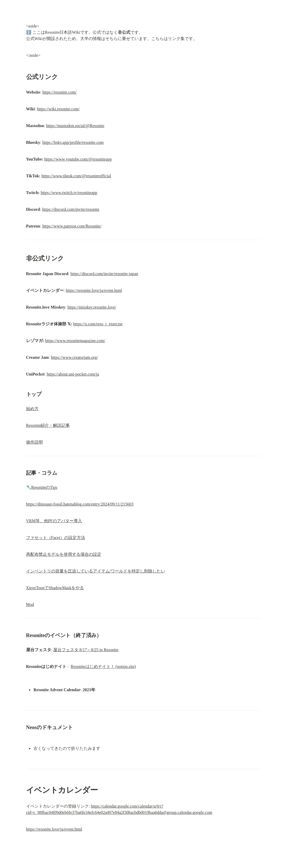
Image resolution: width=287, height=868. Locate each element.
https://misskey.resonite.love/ (92, 307)
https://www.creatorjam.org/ (74, 357)
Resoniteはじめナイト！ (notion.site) (103, 666)
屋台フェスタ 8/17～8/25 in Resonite (86, 650)
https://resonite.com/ (59, 92)
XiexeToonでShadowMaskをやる (55, 588)
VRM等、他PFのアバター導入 (54, 521)
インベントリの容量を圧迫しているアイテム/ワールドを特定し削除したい (96, 571)
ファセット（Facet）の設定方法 (56, 538)
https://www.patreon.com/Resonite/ (72, 226)
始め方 (32, 409)
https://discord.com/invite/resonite (71, 209)
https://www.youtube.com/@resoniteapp (78, 159)
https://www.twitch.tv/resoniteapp (69, 193)
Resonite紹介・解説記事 (48, 425)
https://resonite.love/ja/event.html (94, 290)
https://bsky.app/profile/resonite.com (73, 142)
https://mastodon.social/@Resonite (75, 126)
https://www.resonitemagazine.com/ (75, 341)
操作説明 (34, 442)
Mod (30, 605)
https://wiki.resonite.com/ (58, 109)
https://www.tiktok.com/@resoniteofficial (76, 176)
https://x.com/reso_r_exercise (98, 324)
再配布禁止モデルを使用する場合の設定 (64, 554)
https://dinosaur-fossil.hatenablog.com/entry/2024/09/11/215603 (80, 504)
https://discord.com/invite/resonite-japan (104, 274)
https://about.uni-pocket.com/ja (73, 374)
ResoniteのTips (44, 487)
